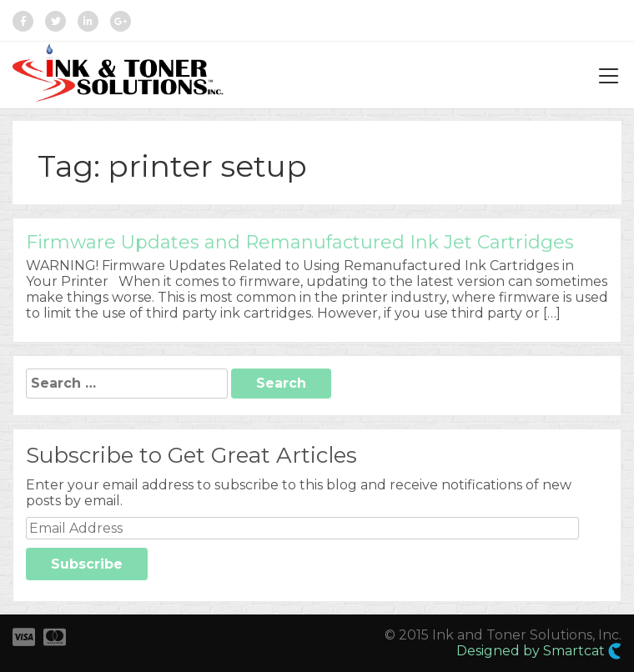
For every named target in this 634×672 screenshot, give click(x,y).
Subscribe (87, 564)
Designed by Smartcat (539, 651)
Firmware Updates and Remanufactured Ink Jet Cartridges (300, 242)
